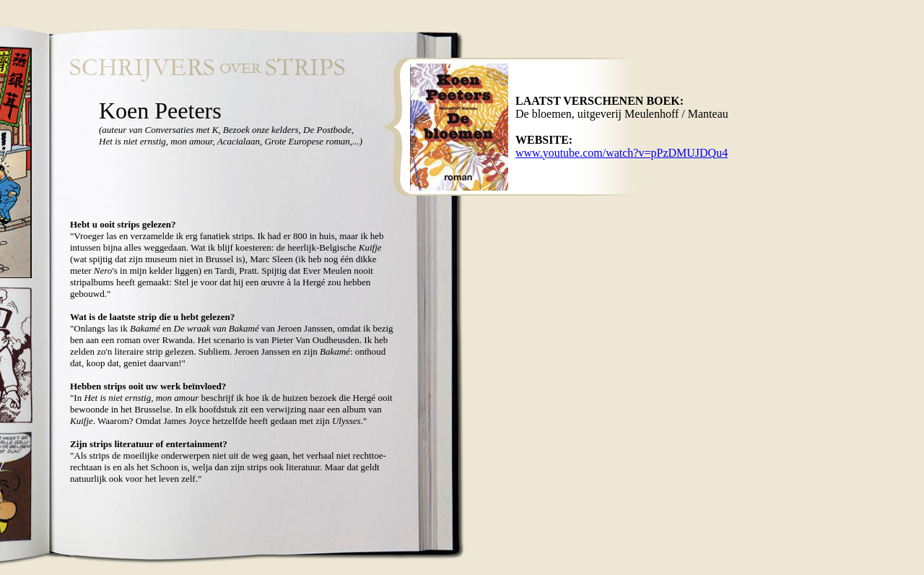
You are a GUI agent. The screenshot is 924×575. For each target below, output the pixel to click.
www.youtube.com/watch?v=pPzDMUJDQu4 (622, 153)
